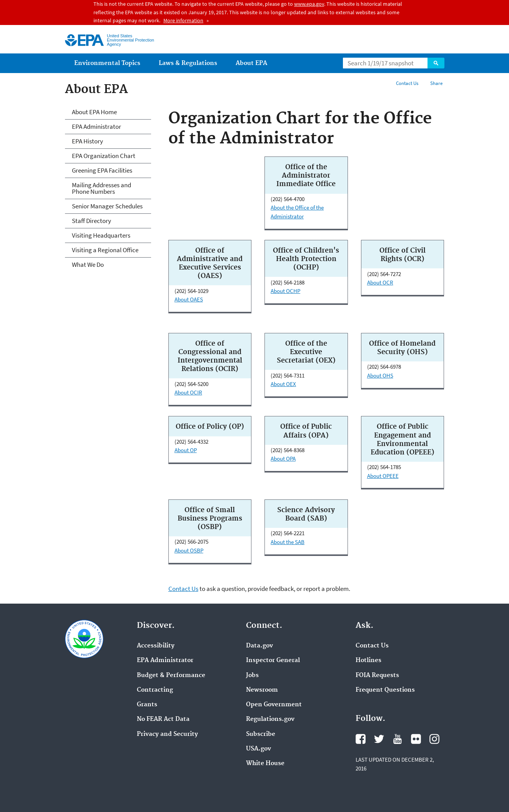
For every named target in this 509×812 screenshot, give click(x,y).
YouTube (398, 739)
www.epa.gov (309, 4)
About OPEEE (383, 476)
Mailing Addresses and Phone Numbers (101, 188)
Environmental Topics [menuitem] (107, 63)
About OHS (380, 375)
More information (183, 20)
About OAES (189, 299)
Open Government (274, 705)
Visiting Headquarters (101, 235)
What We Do (88, 265)
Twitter (379, 739)
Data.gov (259, 646)
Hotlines (368, 661)
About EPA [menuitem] (251, 63)
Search (436, 63)
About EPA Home (94, 112)
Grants (147, 705)
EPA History (87, 141)
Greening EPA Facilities (102, 170)
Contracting (155, 690)
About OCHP (285, 291)
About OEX (283, 384)
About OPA (283, 458)
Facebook (361, 739)
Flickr (416, 739)
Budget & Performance (171, 676)
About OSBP (189, 550)
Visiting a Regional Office (105, 250)
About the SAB (288, 542)
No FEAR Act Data (163, 719)
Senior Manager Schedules (107, 206)
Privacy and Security (167, 734)
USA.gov (259, 749)
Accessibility (156, 646)
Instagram (434, 739)
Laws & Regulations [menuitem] (188, 63)
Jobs (252, 676)
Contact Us (407, 83)
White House (265, 764)
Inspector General (273, 661)
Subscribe (261, 734)
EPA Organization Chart (104, 156)
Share (436, 83)
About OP (186, 450)
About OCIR (188, 392)
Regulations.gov (270, 719)
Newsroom (262, 690)
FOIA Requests (377, 676)
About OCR (380, 282)
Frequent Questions (385, 690)
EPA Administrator (96, 126)
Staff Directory (91, 221)
